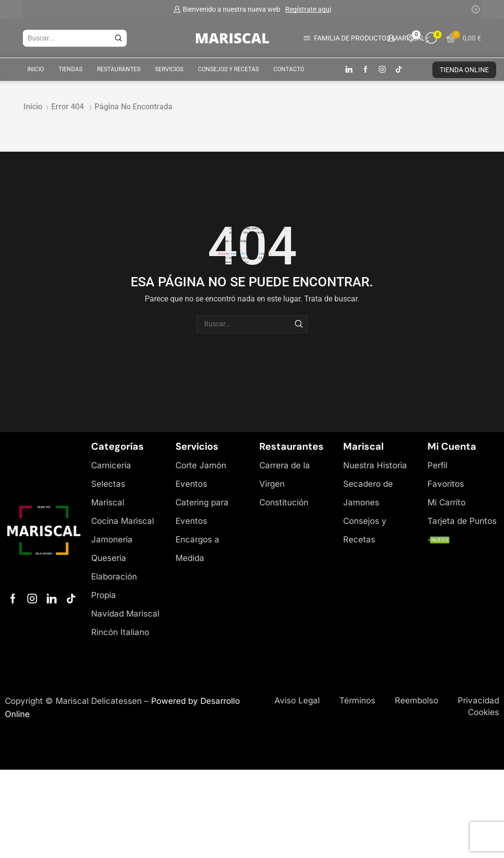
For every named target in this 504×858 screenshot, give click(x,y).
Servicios (169, 69)
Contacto (289, 69)
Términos (357, 700)
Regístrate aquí (308, 9)
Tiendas (70, 69)
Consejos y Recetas (228, 69)
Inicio (36, 69)
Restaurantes (119, 69)
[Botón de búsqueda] (118, 38)
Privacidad (478, 700)
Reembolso (417, 700)
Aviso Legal (297, 700)
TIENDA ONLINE (464, 70)
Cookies (484, 712)
